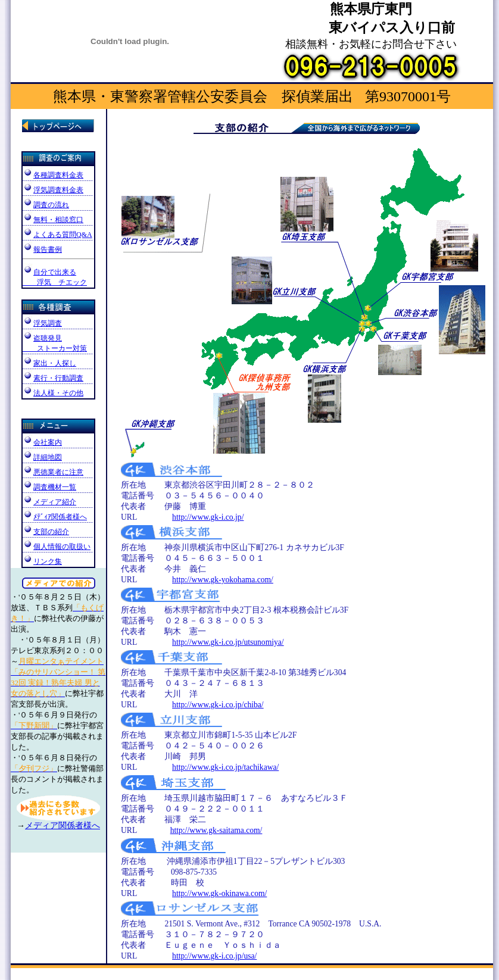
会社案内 (42, 442)
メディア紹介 (55, 502)
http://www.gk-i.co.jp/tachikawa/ (225, 767)
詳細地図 (42, 457)
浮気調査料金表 (58, 190)
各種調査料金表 (58, 175)
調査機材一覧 (55, 487)
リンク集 (42, 561)
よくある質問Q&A (63, 235)
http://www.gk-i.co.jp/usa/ (214, 956)
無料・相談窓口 (58, 221)
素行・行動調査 (53, 378)
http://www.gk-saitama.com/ (216, 830)
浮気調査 (42, 323)
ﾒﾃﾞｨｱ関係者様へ (60, 517)
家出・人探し (49, 363)
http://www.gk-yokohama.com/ (223, 580)
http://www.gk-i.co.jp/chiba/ (218, 705)
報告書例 (42, 249)
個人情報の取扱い (62, 547)
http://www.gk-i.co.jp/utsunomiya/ (228, 642)
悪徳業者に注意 (58, 473)
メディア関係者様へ (63, 825)
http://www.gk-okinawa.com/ (219, 893)
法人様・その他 (53, 393)
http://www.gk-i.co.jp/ (208, 517)
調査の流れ (58, 206)
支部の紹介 (51, 532)
